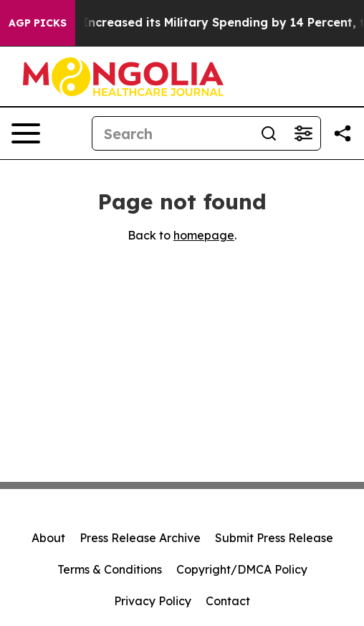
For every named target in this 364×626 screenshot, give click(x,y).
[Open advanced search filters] (303, 133)
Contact (228, 601)
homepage (204, 235)
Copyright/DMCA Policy (242, 569)
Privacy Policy (153, 601)
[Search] (172, 133)
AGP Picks (38, 23)
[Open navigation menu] (26, 133)
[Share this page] (343, 133)
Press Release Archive (140, 538)
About (48, 538)
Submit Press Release (274, 538)
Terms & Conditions (110, 569)
